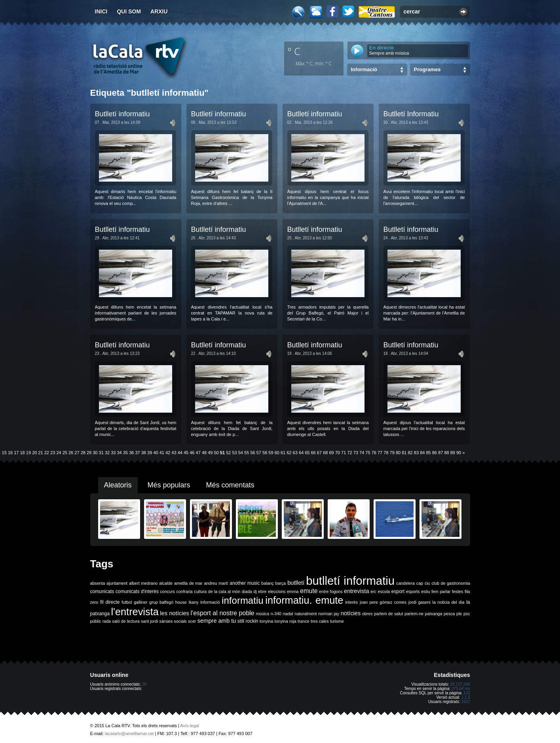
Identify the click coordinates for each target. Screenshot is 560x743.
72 (349, 453)
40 (156, 453)
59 (271, 453)
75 (368, 453)
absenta (98, 583)
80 (398, 453)
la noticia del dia (449, 602)
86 (435, 453)
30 (95, 453)
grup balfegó (161, 602)
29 (89, 453)
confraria (184, 591)
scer (192, 621)
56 (252, 453)
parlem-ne (414, 614)
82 (410, 453)
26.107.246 (460, 684)
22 (47, 453)
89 (453, 453)
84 (422, 453)
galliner (140, 602)
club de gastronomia (451, 583)
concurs (167, 591)
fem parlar (441, 591)
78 (386, 453)
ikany (194, 602)
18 (23, 453)
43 (174, 453)
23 (53, 453)
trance (304, 621)
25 (65, 453)
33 (113, 453)
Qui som (129, 11)
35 (125, 453)
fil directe (110, 602)
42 (168, 453)
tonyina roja (286, 621)
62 (289, 453)
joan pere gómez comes (383, 602)
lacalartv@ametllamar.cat (129, 734)
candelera (405, 583)
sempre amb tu (217, 621)
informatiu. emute (304, 600)
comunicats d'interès (137, 591)
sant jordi (149, 621)
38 (144, 453)
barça (281, 583)
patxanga (434, 614)
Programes (427, 69)
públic (96, 621)
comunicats (102, 591)
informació (210, 602)
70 (338, 453)
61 (283, 453)
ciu (427, 583)
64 (301, 453)
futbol (127, 602)
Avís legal (190, 726)
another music (245, 583)
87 (440, 453)
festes (457, 591)
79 (392, 453)
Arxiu (159, 11)
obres (367, 614)
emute (309, 591)
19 (28, 453)
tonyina (266, 621)
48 (204, 453)
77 (380, 453)
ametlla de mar (188, 583)
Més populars (169, 485)
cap (420, 583)
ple (459, 614)
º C (294, 51)
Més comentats (230, 485)
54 (241, 453)
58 (265, 453)
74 (362, 453)
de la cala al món (224, 591)
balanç (267, 583)
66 (313, 453)
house (181, 602)
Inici (101, 11)
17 (16, 453)
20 (34, 453)
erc (373, 591)
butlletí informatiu (350, 581)
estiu (426, 591)
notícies (351, 613)
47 (198, 453)
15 (4, 453)
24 (59, 453)
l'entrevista (135, 612)
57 (259, 453)
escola (384, 591)
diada (247, 591)
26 (71, 453)
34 (120, 453)
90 (459, 453)
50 (216, 453)
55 (247, 453)
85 (428, 453)
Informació (364, 69)
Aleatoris (118, 485)
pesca (449, 614)
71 (344, 453)
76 (374, 453)
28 (83, 453)
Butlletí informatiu (122, 114)
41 (162, 453)
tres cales (320, 621)
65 (307, 453)
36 (131, 453)
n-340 (276, 614)
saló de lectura (126, 621)
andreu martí (216, 583)
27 (77, 453)
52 (228, 453)
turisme (337, 621)
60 (277, 453)
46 (192, 453)
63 (295, 453)
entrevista (357, 591)
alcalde (166, 583)
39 (150, 453)
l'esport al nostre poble (223, 613)
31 (101, 453)
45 (186, 453)
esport (398, 591)
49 (210, 453)
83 (416, 453)
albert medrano (143, 583)
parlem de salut (388, 614)
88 (446, 453)
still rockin (248, 621)
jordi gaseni (420, 602)
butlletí (296, 583)
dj (255, 591)
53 (234, 453)
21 (40, 453)
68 (325, 453)
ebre (262, 591)
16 (10, 453)
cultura (200, 591)
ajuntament (117, 583)
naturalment (306, 614)
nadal (288, 614)
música (262, 614)
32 (107, 453)
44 (180, 453)
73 (356, 453)
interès (351, 602)
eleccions (277, 591)
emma (293, 591)
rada (107, 621)
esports (413, 591)
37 (137, 453)
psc (467, 614)
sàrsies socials (173, 621)
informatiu (242, 600)
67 (319, 453)
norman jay (329, 614)
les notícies (175, 613)
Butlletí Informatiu (411, 114)
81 (404, 453)
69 (331, 453)
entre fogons (331, 591)
